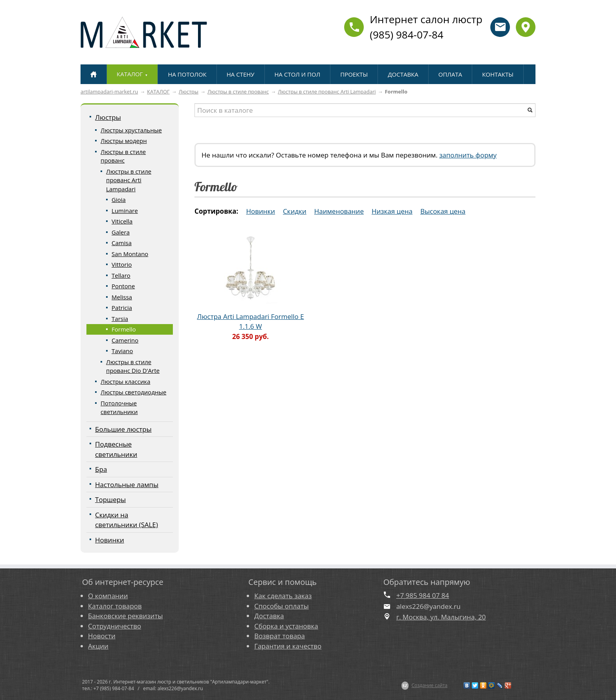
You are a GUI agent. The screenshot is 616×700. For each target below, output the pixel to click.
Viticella (122, 221)
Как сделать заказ (283, 596)
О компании (108, 596)
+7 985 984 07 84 (423, 595)
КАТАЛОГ (158, 92)
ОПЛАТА (450, 74)
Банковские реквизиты (125, 616)
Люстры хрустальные (131, 130)
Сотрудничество (115, 626)
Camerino (125, 340)
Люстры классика (125, 381)
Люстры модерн (124, 141)
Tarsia (120, 319)
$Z (405, 685)
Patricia (122, 308)
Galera (121, 232)
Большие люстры (123, 429)
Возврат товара (280, 636)
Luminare (125, 211)
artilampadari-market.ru (109, 92)
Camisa (122, 243)
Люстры (189, 92)
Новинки (110, 540)
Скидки (295, 211)
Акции (98, 646)
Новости (102, 636)
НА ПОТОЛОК (187, 74)
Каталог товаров (115, 606)
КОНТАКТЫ (498, 74)
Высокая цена (443, 211)
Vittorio (122, 264)
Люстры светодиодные (133, 392)
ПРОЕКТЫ (354, 74)
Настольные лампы (127, 485)
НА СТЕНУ (241, 74)
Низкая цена (392, 211)
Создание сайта (429, 685)
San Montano (130, 254)
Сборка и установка (286, 626)
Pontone (123, 286)
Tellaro (121, 275)
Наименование (339, 211)
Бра (101, 469)
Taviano (122, 351)
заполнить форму (468, 155)
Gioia (119, 200)
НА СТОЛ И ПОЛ (298, 74)
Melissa (122, 297)
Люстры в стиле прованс (238, 92)
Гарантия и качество (288, 646)
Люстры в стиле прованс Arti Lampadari (327, 92)
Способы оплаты (281, 606)
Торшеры (110, 499)
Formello (124, 329)
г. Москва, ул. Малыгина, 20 (441, 617)
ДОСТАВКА (403, 74)
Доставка (269, 616)
